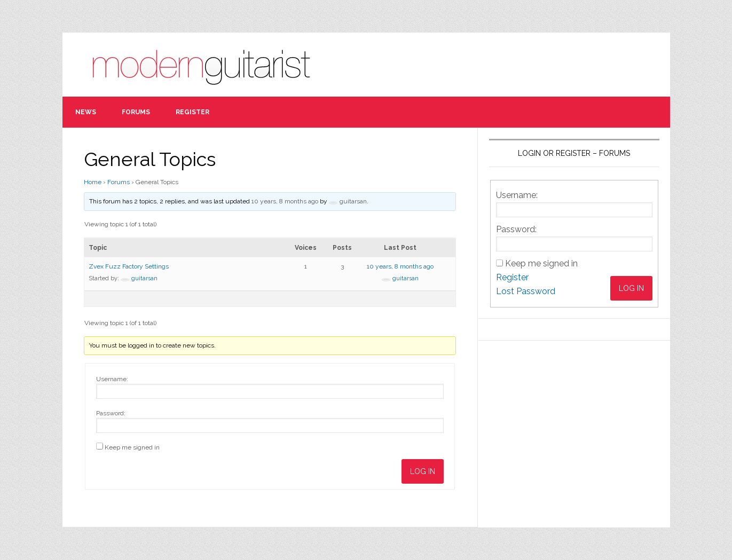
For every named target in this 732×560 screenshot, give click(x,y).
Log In (423, 471)
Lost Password (526, 291)
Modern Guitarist (207, 65)
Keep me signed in (132, 447)
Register (512, 277)
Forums (119, 182)
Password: (111, 413)
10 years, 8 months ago (285, 201)
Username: (112, 379)
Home (93, 182)
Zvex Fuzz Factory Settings (129, 266)
